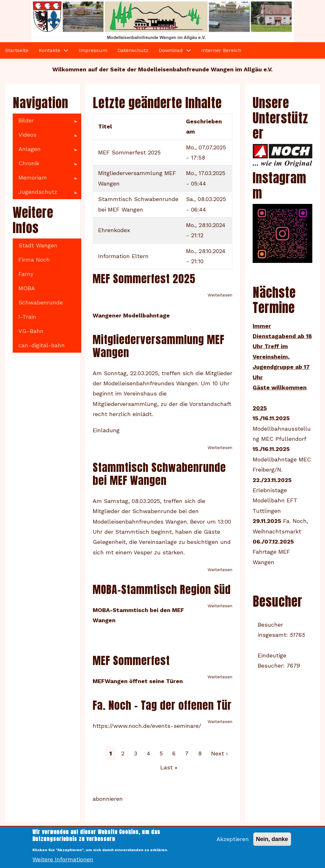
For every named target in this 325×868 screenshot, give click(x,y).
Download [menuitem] (171, 50)
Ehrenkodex (114, 230)
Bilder (45, 122)
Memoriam (45, 179)
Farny (26, 274)
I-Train (27, 317)
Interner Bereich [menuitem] (221, 50)
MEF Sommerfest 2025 (129, 152)
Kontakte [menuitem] (50, 50)
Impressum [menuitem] (93, 50)
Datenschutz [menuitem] (133, 50)
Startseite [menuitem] (17, 50)
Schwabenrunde (41, 302)
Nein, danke (272, 843)
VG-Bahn (31, 331)
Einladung (106, 430)
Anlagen (45, 151)
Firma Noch (34, 260)
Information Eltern (123, 256)
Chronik (45, 165)
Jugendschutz (45, 194)
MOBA (27, 288)
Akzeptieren (233, 843)
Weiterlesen (220, 295)
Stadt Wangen (38, 245)
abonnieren (108, 799)
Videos (45, 137)
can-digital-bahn (42, 345)
